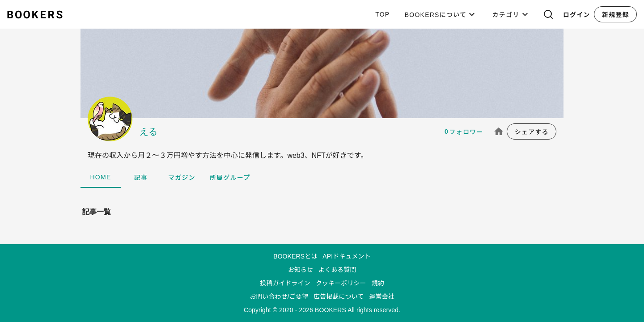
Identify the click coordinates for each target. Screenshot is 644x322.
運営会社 (381, 297)
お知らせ (301, 270)
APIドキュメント (346, 256)
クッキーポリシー (341, 283)
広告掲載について (339, 297)
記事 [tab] (141, 178)
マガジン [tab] (182, 178)
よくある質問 (337, 270)
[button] (548, 14)
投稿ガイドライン (285, 283)
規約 (378, 283)
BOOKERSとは (295, 256)
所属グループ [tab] (230, 178)
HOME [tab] (101, 177)
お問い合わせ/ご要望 (279, 297)
